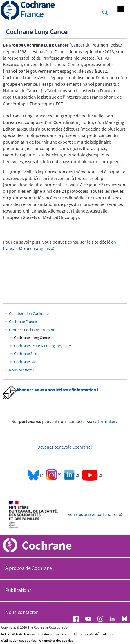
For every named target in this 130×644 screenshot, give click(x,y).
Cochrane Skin (26, 354)
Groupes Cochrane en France (33, 330)
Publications (18, 590)
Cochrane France (23, 322)
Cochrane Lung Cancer (32, 338)
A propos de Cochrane (29, 568)
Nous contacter (22, 370)
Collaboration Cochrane (29, 313)
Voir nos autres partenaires (93, 514)
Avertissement (65, 634)
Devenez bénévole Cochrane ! (65, 447)
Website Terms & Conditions (32, 634)
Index (5, 634)
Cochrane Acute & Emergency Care (42, 346)
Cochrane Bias (26, 362)
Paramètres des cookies (56, 640)
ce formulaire (106, 421)
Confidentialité (88, 634)
